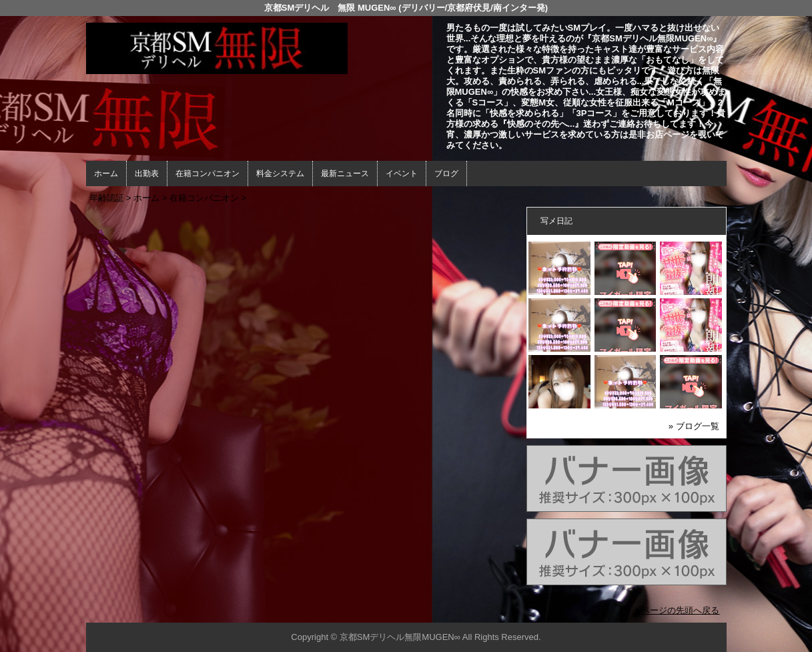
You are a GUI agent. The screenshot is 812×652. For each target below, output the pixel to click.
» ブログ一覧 (694, 426)
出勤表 (147, 174)
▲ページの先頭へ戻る (677, 610)
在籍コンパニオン (208, 174)
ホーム (106, 174)
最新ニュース (345, 174)
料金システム (280, 174)
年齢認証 (107, 198)
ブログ (446, 174)
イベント (402, 174)
